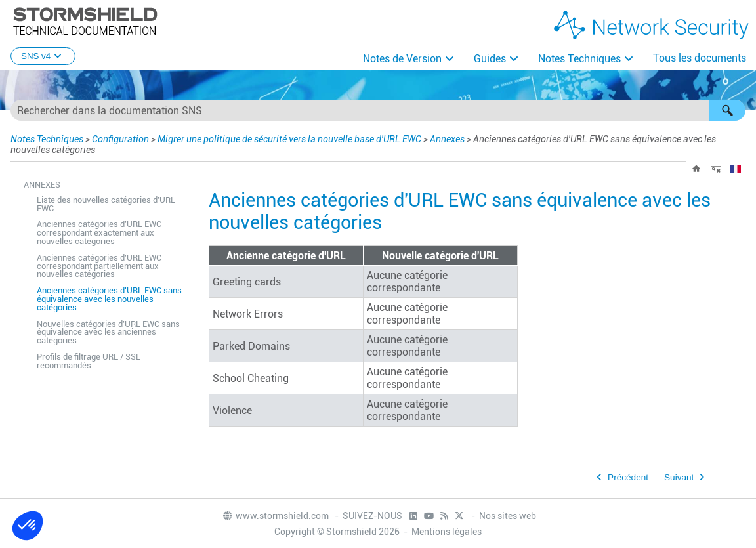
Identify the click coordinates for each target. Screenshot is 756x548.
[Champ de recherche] (378, 110)
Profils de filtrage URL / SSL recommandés (89, 361)
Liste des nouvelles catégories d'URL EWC (106, 204)
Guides (490, 59)
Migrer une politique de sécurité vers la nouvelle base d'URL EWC (289, 139)
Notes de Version (402, 59)
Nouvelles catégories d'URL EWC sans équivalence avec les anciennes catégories (108, 332)
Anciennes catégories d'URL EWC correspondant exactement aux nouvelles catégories (99, 233)
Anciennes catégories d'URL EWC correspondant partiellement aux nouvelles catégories (99, 266)
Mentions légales (447, 532)
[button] (727, 110)
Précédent (628, 477)
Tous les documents (700, 58)
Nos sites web (508, 516)
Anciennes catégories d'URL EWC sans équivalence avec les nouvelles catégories (109, 299)
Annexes (447, 139)
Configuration (120, 139)
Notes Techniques (579, 59)
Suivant (679, 477)
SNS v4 (43, 56)
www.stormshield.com (275, 516)
